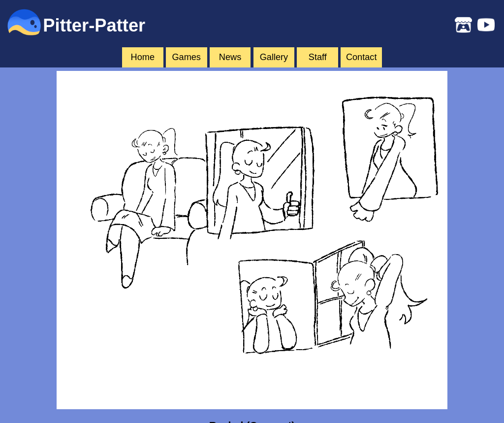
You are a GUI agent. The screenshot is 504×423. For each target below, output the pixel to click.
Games (186, 57)
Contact (362, 57)
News (230, 57)
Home (143, 57)
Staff (318, 57)
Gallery (274, 57)
